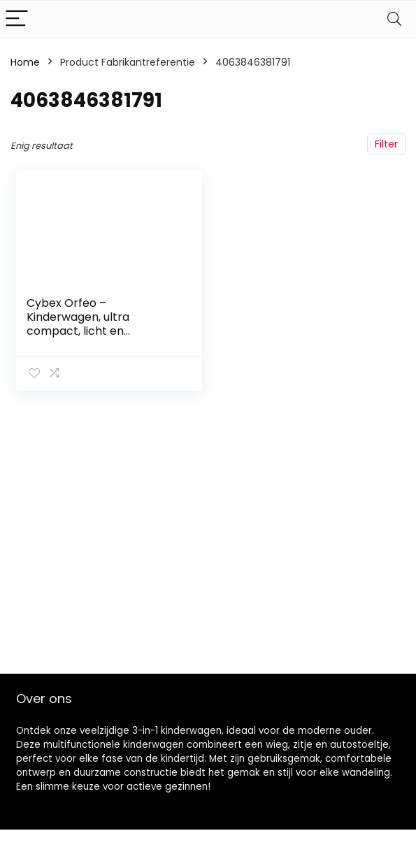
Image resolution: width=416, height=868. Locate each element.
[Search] (394, 19)
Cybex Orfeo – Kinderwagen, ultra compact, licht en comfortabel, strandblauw (99, 324)
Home (25, 62)
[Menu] (17, 19)
